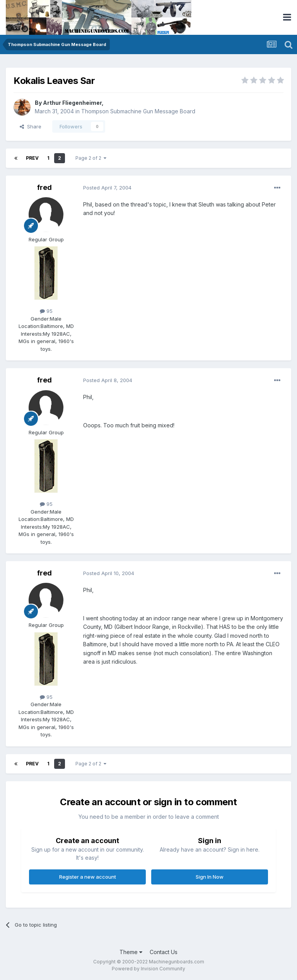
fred (44, 187)
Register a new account (88, 877)
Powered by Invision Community (148, 969)
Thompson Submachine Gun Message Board (138, 111)
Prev (32, 158)
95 (46, 311)
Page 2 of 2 (91, 158)
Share (31, 126)
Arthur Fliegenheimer (72, 103)
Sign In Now (210, 877)
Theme (131, 952)
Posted (107, 188)
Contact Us (164, 952)
